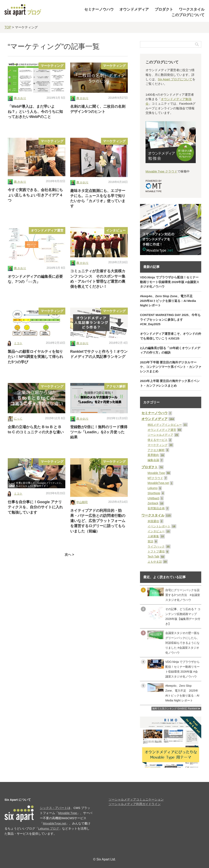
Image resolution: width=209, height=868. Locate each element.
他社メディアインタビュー (165, 425)
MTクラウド (155, 478)
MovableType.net (158, 483)
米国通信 (153, 521)
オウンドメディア (134, 9)
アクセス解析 (116, 386)
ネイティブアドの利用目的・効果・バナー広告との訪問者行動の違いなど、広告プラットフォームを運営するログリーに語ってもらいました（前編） (98, 521)
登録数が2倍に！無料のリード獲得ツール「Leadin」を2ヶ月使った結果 (99, 432)
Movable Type (156, 473)
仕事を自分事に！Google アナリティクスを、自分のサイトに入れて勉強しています (35, 507)
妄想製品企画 (156, 508)
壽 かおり (20, 98)
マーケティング (52, 66)
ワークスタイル (192, 9)
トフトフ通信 (156, 552)
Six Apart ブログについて (175, 79)
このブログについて (188, 15)
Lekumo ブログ (49, 829)
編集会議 (153, 460)
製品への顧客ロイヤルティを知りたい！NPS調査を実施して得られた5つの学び (35, 357)
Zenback (153, 503)
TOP (8, 27)
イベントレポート (159, 526)
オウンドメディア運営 (47, 230)
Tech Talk (153, 557)
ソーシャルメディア (160, 435)
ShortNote (154, 493)
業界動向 (153, 455)
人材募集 (153, 536)
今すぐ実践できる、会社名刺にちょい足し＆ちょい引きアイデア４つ (35, 195)
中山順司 (82, 502)
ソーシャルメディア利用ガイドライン (135, 804)
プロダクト (164, 9)
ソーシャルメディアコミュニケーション (136, 800)
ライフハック (156, 547)
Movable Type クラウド (161, 171)
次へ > (69, 555)
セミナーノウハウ (99, 9)
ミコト (18, 343)
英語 (150, 542)
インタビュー (116, 230)
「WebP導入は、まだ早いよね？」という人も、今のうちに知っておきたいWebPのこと (35, 112)
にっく (18, 419)
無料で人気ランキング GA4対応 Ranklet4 (175, 709)
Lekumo (153, 488)
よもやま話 (155, 562)
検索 (197, 44)
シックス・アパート (54, 808)
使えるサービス (158, 440)
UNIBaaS (153, 498)
